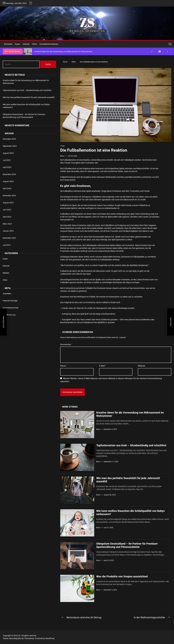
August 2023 (8, 203)
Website (142, 366)
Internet (26, 44)
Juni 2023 (7, 210)
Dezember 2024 (9, 174)
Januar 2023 (8, 231)
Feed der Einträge (10, 301)
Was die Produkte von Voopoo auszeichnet (122, 576)
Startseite (8, 44)
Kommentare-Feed (11, 308)
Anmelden (7, 294)
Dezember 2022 (9, 238)
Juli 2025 (7, 160)
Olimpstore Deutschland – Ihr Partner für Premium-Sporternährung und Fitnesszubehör (127, 545)
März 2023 (7, 224)
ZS (87, 22)
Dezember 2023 (9, 196)
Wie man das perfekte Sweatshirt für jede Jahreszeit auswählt (29, 97)
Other (34, 44)
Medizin (6, 273)
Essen (17, 44)
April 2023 (7, 217)
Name (64, 366)
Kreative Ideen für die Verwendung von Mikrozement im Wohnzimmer (26, 82)
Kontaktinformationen (49, 44)
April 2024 (7, 188)
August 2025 (8, 153)
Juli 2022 (7, 245)
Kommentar (66, 344)
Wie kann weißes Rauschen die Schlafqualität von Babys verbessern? (26, 106)
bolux (62, 156)
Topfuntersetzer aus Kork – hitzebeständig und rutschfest (131, 445)
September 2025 (10, 146)
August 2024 (8, 181)
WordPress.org (9, 315)
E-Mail (103, 366)
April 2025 (7, 167)
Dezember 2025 (9, 139)
